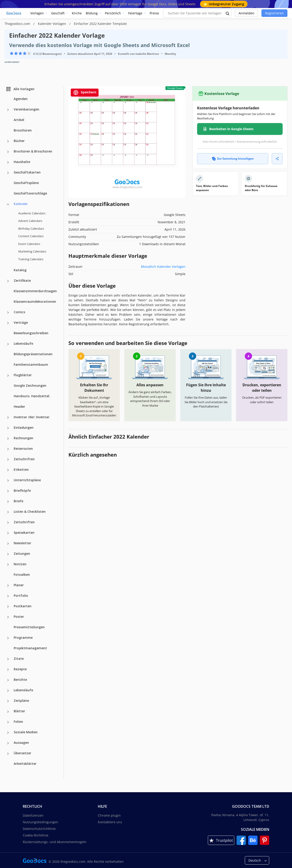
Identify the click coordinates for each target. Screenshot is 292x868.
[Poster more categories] (8, 617)
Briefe (18, 501)
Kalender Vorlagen (52, 24)
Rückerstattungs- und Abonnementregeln (55, 842)
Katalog (20, 270)
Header (19, 406)
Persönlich (113, 13)
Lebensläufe (23, 343)
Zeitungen (22, 554)
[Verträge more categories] (8, 323)
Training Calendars (31, 259)
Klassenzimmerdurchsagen (35, 291)
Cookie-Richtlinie (36, 835)
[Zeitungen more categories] (8, 554)
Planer (19, 585)
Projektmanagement (30, 648)
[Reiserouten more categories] (8, 449)
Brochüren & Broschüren (33, 151)
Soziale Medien (26, 732)
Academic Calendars (32, 213)
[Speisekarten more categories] (8, 533)
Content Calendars (31, 236)
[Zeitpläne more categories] (8, 701)
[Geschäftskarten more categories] (8, 173)
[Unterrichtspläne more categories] (8, 481)
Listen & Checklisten (30, 512)
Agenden (21, 99)
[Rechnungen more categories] (8, 439)
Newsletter (22, 543)
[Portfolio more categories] (8, 596)
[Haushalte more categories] (8, 162)
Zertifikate (22, 280)
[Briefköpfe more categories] (8, 491)
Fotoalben (22, 575)
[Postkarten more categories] (8, 607)
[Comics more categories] (8, 313)
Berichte (20, 680)
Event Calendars (29, 244)
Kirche (77, 13)
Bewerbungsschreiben (31, 333)
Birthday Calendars (31, 229)
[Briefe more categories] (8, 502)
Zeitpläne (21, 701)
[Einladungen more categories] (8, 428)
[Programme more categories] (8, 638)
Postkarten (23, 606)
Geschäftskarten (27, 172)
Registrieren (274, 13)
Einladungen (24, 427)
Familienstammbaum (31, 364)
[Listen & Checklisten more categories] (8, 512)
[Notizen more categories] (8, 565)
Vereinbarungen (26, 109)
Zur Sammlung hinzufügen (233, 159)
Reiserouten (23, 448)
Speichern (85, 93)
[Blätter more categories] (8, 712)
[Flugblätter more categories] (8, 376)
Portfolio (21, 596)
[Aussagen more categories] (8, 743)
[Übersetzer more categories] (8, 754)
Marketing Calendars (32, 251)
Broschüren (23, 130)
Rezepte (20, 669)
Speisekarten (24, 533)
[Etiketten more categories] (8, 470)
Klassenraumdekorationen (35, 301)
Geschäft (58, 13)
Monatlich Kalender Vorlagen (163, 267)
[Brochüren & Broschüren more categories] (8, 152)
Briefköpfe (22, 491)
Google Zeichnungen (30, 385)
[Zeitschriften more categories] (8, 460)
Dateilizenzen (33, 815)
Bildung (92, 13)
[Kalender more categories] (8, 204)
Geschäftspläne (26, 183)
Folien (18, 722)
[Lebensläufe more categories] (8, 344)
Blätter (19, 711)
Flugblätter (23, 375)
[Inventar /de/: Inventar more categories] (8, 418)
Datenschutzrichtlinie (39, 829)
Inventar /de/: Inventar (32, 417)
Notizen (20, 564)
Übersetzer (22, 753)
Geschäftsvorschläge (30, 193)
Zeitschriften (24, 459)
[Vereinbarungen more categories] (8, 110)
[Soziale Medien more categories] (8, 733)
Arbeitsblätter (25, 764)
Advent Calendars (30, 221)
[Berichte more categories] (8, 680)
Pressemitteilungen (29, 627)
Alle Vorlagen (20, 89)
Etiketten (21, 470)
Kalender (21, 204)
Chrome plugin (109, 815)
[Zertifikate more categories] (8, 281)
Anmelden (246, 13)
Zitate (19, 659)
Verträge (21, 322)
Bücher (19, 141)
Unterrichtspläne (27, 480)
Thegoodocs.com (18, 24)
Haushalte (22, 162)
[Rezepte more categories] (8, 670)
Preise (154, 13)
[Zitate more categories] (8, 659)
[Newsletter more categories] (8, 544)
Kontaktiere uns (110, 822)
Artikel (19, 120)
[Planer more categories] (8, 586)
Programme (23, 638)
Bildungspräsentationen (33, 354)
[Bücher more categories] (8, 141)
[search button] (228, 13)
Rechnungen (23, 438)
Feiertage (135, 13)
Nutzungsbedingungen (40, 822)
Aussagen (21, 743)
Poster (19, 617)
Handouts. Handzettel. (32, 396)
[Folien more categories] (8, 722)
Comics (19, 312)
